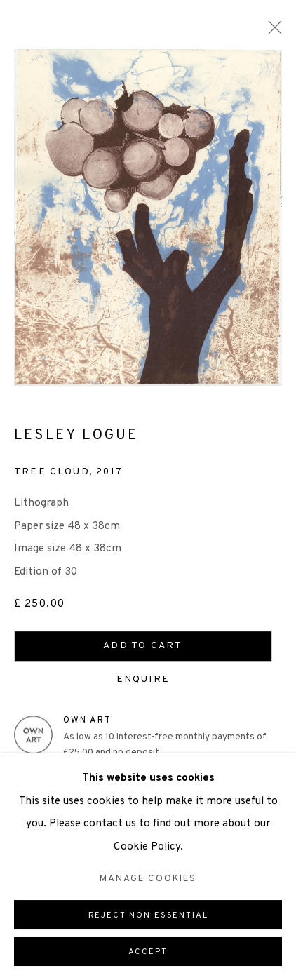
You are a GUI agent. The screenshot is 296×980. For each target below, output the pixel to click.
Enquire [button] (148, 680)
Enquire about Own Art (133, 773)
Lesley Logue (76, 436)
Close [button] (271, 32)
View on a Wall (70, 806)
